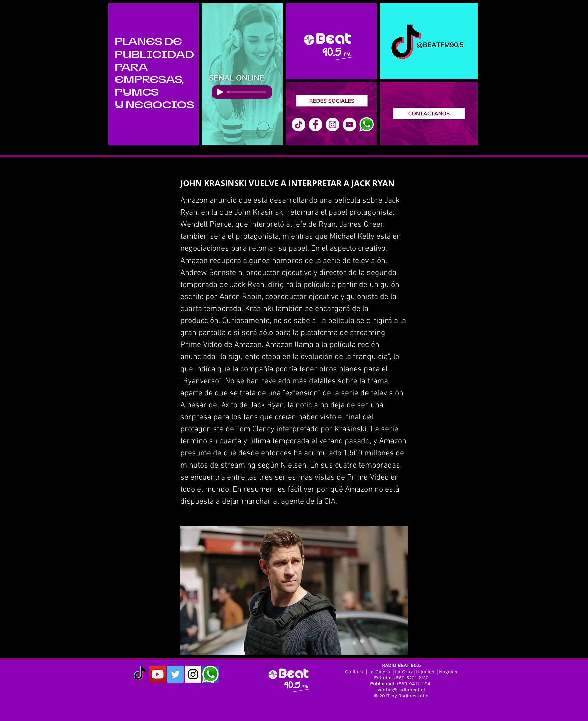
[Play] (220, 92)
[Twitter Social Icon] (175, 674)
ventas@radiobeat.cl (401, 690)
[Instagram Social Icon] (193, 674)
